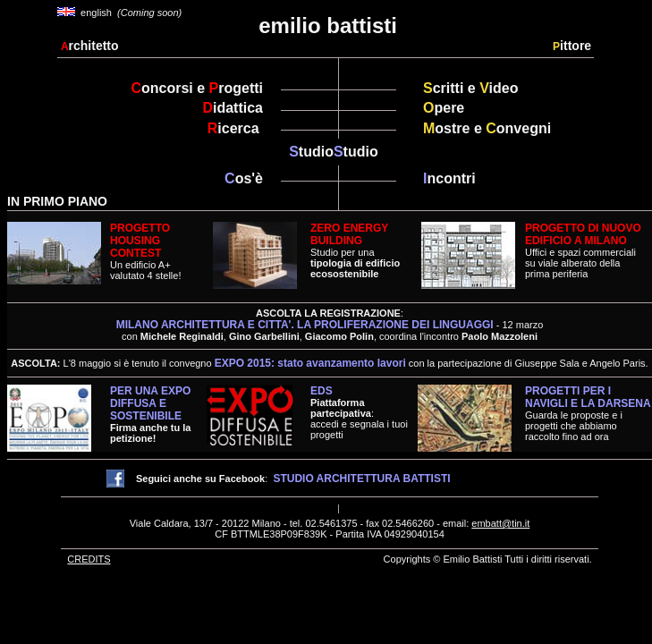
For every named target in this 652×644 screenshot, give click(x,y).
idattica (233, 108)
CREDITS (89, 559)
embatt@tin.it (500, 523)
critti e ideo (470, 88)
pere (444, 108)
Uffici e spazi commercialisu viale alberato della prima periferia (580, 263)
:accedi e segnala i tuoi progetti (359, 419)
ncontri (449, 178)
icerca (235, 128)
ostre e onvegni (487, 128)
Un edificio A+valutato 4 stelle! (146, 252)
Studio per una (355, 251)
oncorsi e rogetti (197, 88)
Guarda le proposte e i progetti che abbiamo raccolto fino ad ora (588, 414)
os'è (244, 178)
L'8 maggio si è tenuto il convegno (235, 363)
